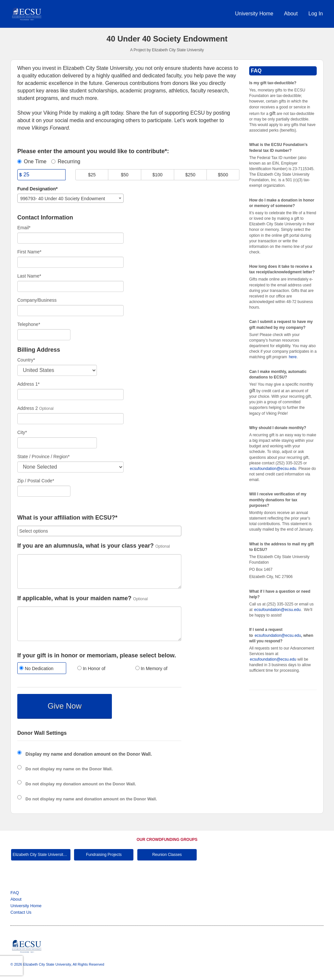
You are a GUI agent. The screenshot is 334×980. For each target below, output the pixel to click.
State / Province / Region (43, 457)
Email (24, 228)
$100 (157, 175)
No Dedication (36, 668)
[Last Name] (70, 286)
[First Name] (70, 262)
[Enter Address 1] (70, 394)
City (22, 432)
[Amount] (41, 175)
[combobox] (70, 198)
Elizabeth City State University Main (42, 855)
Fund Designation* (38, 189)
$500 (223, 175)
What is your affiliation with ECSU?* (67, 518)
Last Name (29, 276)
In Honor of (91, 668)
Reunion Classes (167, 855)
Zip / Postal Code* (36, 481)
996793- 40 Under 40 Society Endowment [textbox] (63, 199)
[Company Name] (70, 311)
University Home (254, 14)
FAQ (15, 893)
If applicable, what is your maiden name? (74, 598)
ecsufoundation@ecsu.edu (273, 469)
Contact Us (21, 912)
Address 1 (29, 384)
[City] (57, 443)
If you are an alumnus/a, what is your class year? (85, 546)
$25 (92, 175)
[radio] (41, 669)
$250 (190, 175)
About (291, 14)
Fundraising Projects (104, 855)
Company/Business (37, 300)
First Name (29, 252)
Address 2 (28, 408)
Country (26, 360)
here (293, 357)
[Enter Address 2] (70, 419)
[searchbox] (99, 531)
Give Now (65, 706)
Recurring (66, 161)
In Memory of (152, 668)
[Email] (70, 238)
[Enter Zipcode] (44, 491)
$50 (125, 175)
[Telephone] (44, 335)
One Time (32, 161)
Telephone (29, 324)
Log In (316, 14)
